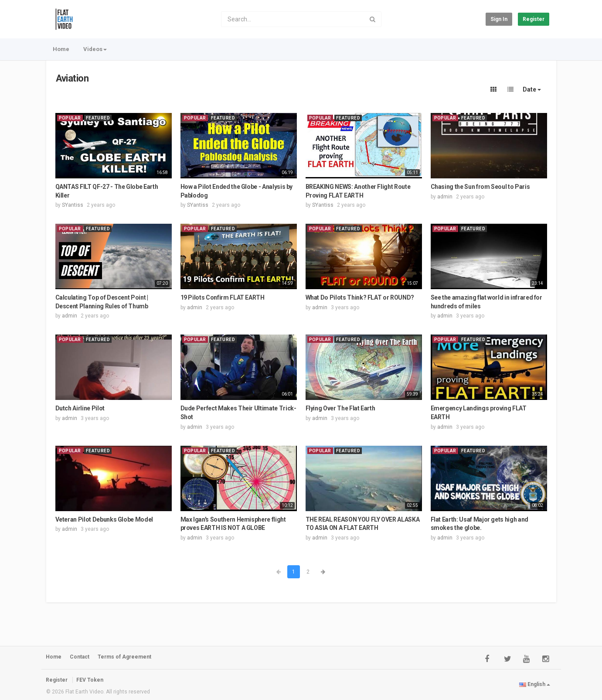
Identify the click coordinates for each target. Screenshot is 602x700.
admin (445, 197)
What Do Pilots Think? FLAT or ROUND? (360, 297)
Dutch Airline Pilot (80, 408)
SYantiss (73, 205)
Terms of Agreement (124, 657)
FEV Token (90, 680)
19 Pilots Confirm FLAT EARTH (223, 297)
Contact (80, 657)
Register (534, 19)
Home (61, 49)
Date (532, 89)
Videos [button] (95, 49)
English (535, 684)
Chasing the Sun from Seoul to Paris (480, 187)
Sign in (499, 19)
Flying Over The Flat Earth (340, 408)
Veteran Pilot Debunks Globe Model (104, 519)
